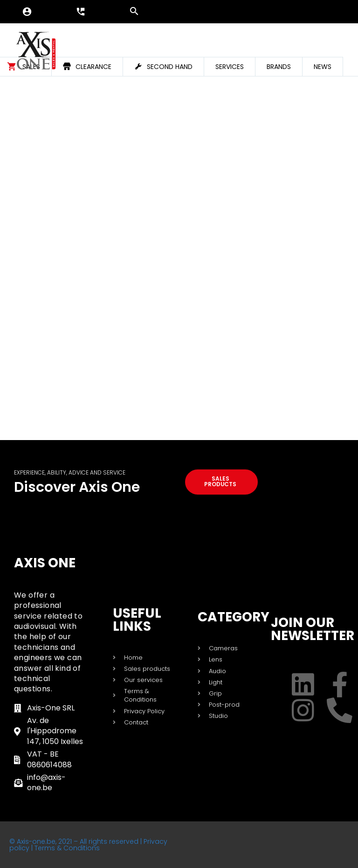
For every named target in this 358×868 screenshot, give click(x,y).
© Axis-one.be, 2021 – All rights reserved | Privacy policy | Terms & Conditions (88, 845)
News (323, 67)
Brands (279, 67)
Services (230, 67)
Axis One (45, 563)
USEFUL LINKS (137, 620)
